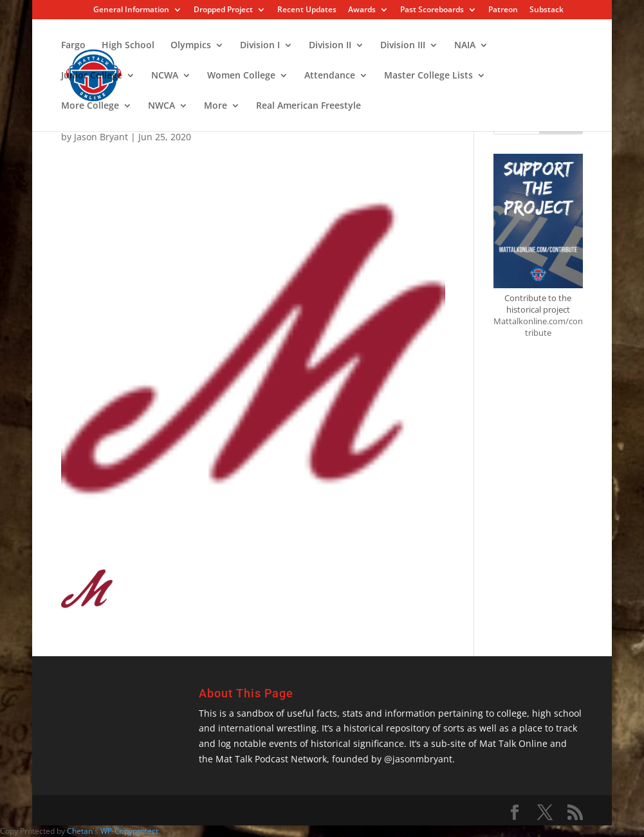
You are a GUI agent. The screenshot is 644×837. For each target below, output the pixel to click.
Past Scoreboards (432, 10)
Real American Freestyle (308, 106)
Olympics (191, 46)
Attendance (330, 76)
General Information (131, 10)
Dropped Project (223, 10)
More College (90, 106)
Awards (362, 10)
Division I (260, 46)
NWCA (161, 106)
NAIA (465, 46)
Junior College (92, 76)
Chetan (80, 831)
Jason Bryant (101, 137)
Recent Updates (307, 10)
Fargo (73, 46)
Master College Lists (428, 76)
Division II (330, 46)
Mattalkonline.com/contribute (538, 327)
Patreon (503, 10)
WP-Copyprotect (129, 831)
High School (128, 46)
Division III (403, 46)
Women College (241, 76)
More (216, 106)
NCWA (165, 76)
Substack (547, 10)
